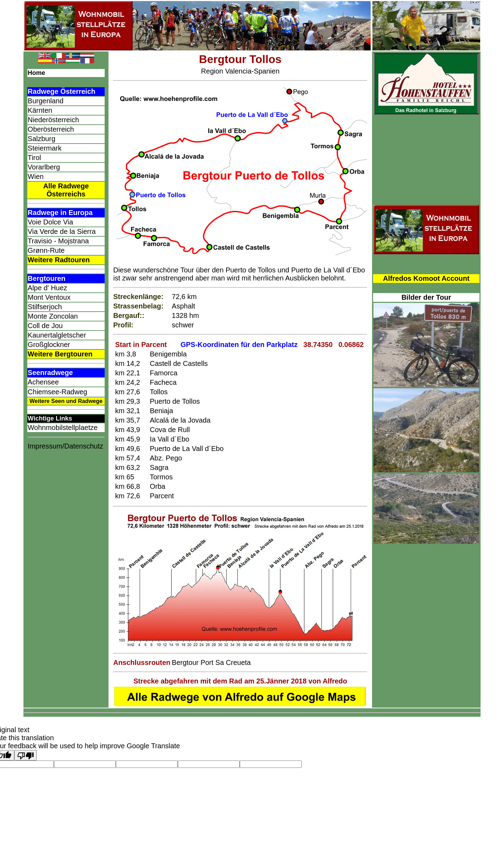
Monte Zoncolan (53, 316)
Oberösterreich (51, 129)
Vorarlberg (44, 167)
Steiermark (45, 148)
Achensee (43, 382)
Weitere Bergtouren (60, 354)
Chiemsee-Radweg (57, 392)
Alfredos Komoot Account (426, 278)
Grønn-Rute (46, 250)
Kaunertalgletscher (57, 335)
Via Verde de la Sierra (62, 231)
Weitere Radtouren (59, 260)
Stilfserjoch (45, 307)
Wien (36, 176)
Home (36, 73)
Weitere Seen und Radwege (66, 401)
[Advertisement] (66, 566)
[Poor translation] (26, 755)
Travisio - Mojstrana (58, 241)
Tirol (34, 158)
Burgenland (45, 101)
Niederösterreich (53, 120)
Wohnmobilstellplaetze (63, 428)
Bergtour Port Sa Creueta (211, 662)
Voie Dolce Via (50, 222)
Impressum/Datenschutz (65, 446)
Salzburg (41, 139)
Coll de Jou (45, 326)
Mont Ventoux (49, 297)
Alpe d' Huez (47, 288)
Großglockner (49, 345)
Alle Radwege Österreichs (66, 190)
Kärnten (40, 110)
